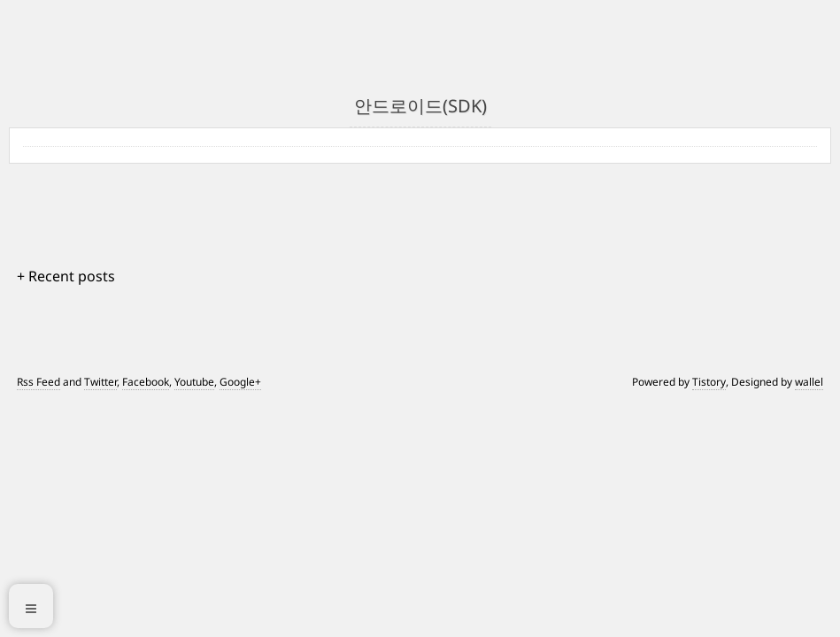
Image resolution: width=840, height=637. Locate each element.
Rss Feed (39, 382)
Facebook (146, 382)
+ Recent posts (66, 276)
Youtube (194, 382)
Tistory (709, 382)
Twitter (100, 382)
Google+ (240, 382)
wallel (809, 382)
